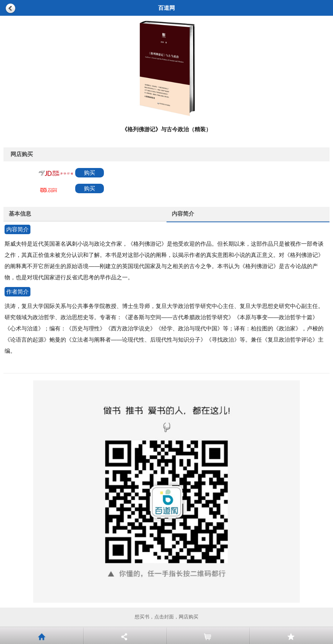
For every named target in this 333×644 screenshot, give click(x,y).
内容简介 (183, 214)
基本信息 (20, 214)
